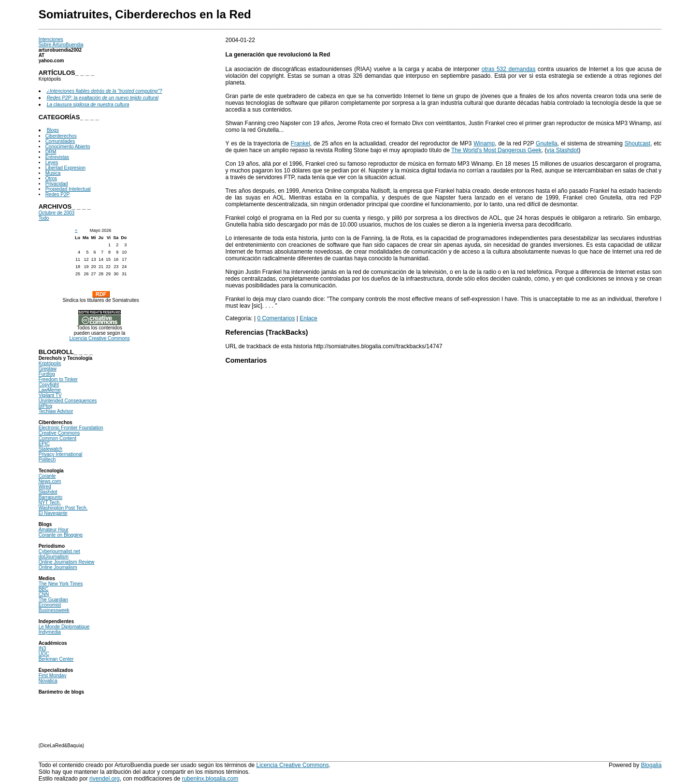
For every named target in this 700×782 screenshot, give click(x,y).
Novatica (48, 681)
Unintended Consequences (68, 401)
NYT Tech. (50, 503)
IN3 (43, 648)
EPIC (44, 444)
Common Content (57, 438)
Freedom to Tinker (58, 379)
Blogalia (651, 765)
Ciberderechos (61, 136)
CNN (44, 594)
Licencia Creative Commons (99, 338)
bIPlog (45, 406)
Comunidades (60, 141)
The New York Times (61, 584)
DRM (51, 152)
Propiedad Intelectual (68, 189)
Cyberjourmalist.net (59, 551)
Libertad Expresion (65, 168)
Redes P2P (58, 194)
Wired (45, 487)
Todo (44, 218)
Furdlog (47, 374)
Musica (53, 173)
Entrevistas (57, 157)
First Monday (53, 675)
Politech (47, 460)
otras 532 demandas (509, 69)
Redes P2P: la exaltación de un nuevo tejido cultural (103, 98)
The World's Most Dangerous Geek (496, 150)
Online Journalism (58, 567)
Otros (51, 178)
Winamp (484, 143)
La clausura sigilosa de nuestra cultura (88, 105)
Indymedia (50, 632)
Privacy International (61, 454)
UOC (44, 654)
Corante (47, 476)
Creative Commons (59, 433)
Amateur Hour (54, 530)
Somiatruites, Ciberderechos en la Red (145, 14)
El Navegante (53, 513)
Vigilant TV (50, 395)
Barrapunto (50, 497)
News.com (50, 481)
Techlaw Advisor (56, 411)
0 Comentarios (276, 318)
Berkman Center (56, 659)
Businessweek (54, 610)
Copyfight (49, 385)
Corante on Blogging (61, 535)
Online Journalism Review (67, 562)
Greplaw (48, 369)
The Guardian (53, 600)
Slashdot (48, 492)
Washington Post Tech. (63, 508)
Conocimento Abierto (68, 147)
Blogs (53, 130)
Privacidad (57, 184)
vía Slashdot (562, 150)
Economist (50, 605)
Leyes (52, 163)
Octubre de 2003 (57, 213)
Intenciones (51, 39)
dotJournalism (54, 557)
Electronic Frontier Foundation (71, 428)
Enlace (308, 318)
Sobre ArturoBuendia (61, 45)
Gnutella (547, 143)
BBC (44, 589)
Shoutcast (637, 143)
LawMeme (50, 390)
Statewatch (50, 449)
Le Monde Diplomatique (64, 627)
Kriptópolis (50, 363)
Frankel (300, 143)
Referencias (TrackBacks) (267, 332)
